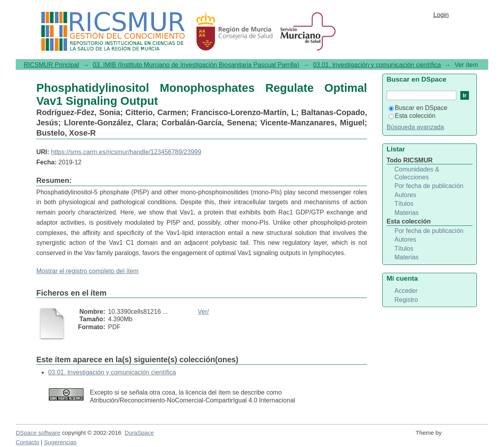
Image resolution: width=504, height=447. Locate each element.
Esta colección (412, 116)
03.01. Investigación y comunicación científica (377, 65)
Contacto (28, 442)
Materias (407, 213)
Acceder (406, 291)
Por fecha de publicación (429, 186)
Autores (405, 195)
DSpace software (38, 433)
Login (441, 15)
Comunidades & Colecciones (417, 173)
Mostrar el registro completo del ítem (87, 271)
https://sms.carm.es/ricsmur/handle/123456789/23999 (126, 152)
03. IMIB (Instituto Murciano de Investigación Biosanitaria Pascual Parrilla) (196, 65)
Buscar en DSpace (418, 108)
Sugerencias (60, 442)
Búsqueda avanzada (415, 127)
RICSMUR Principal (51, 65)
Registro (406, 300)
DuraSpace (139, 433)
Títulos (404, 204)
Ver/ (203, 312)
